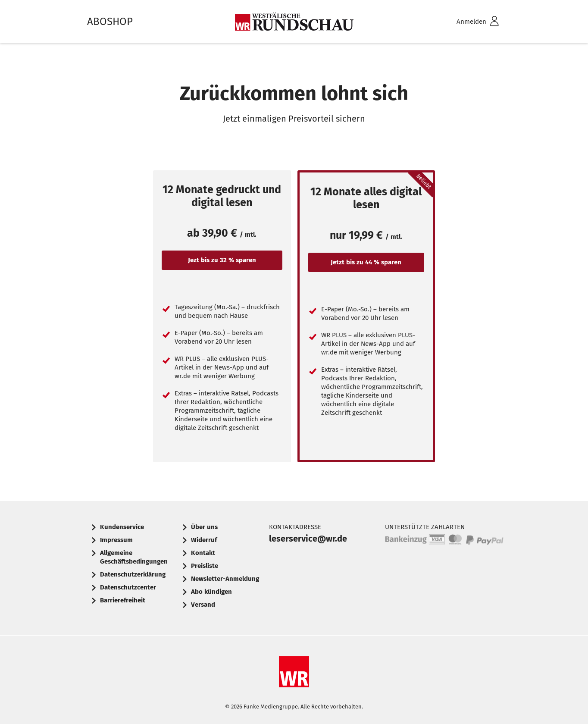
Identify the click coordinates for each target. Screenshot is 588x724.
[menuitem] (466, 22)
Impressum (116, 540)
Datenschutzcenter (128, 587)
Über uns (204, 527)
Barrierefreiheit (123, 600)
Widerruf (204, 540)
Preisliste (205, 566)
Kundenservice (122, 527)
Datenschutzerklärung (133, 574)
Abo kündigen (211, 592)
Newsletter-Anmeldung (225, 579)
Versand (203, 605)
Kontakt (203, 553)
